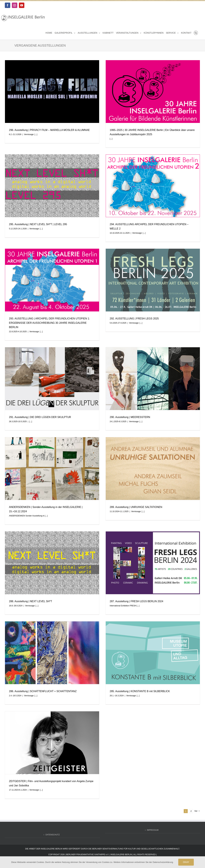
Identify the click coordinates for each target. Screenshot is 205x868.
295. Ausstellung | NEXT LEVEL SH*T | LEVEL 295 (38, 224)
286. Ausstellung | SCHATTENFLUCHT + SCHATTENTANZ (43, 691)
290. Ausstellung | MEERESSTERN (130, 417)
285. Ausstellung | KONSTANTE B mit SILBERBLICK (140, 691)
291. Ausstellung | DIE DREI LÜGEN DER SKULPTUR (40, 417)
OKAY (186, 862)
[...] (36, 134)
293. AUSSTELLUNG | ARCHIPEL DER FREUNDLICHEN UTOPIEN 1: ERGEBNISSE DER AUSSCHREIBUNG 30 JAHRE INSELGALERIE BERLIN (49, 323)
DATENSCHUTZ (53, 833)
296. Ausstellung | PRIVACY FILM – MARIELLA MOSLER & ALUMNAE (49, 130)
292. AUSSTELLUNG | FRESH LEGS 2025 (134, 319)
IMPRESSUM (153, 828)
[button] (196, 33)
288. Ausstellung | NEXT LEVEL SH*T (31, 601)
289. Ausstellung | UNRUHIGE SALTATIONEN (136, 507)
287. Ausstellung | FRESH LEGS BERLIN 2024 (136, 601)
